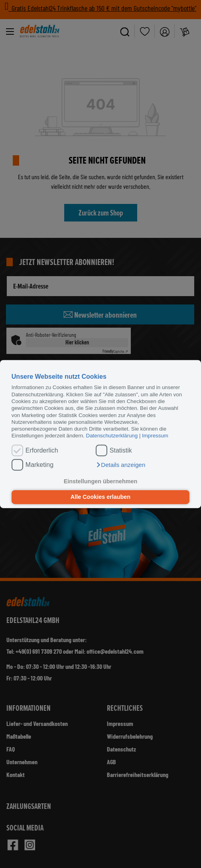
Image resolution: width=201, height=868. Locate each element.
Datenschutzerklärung (112, 436)
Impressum (155, 436)
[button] (120, 465)
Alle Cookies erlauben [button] (100, 497)
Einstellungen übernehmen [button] (101, 481)
